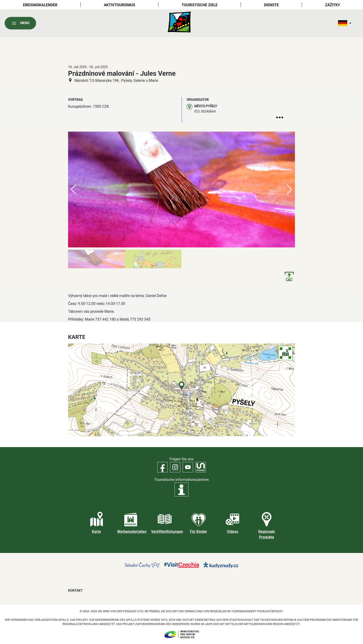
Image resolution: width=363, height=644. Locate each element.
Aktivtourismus (119, 5)
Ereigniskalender (40, 5)
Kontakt (75, 590)
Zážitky (333, 5)
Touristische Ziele (200, 5)
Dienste (271, 5)
